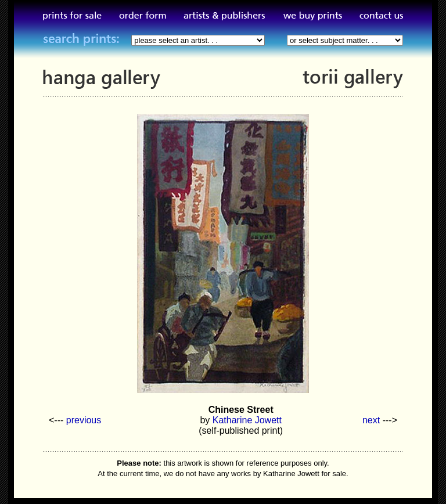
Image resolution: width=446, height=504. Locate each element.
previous (84, 420)
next (371, 420)
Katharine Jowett (247, 420)
